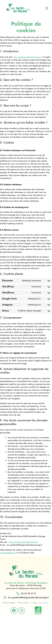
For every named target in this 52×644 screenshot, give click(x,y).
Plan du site (43, 603)
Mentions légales (9, 603)
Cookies (34, 603)
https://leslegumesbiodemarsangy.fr (28, 57)
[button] (43, 8)
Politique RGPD (23, 603)
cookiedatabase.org (8, 553)
